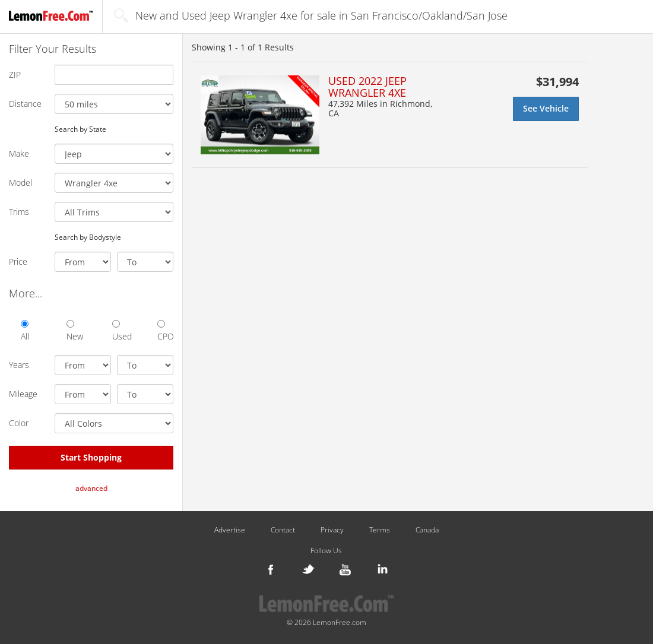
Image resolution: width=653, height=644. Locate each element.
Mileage (23, 394)
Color (19, 423)
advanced (91, 488)
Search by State (80, 129)
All (25, 331)
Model (20, 183)
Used (120, 331)
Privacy (332, 530)
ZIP (15, 74)
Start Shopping (91, 457)
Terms (380, 530)
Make (19, 153)
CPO (165, 331)
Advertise (230, 530)
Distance (25, 104)
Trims (19, 212)
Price (18, 261)
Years (19, 365)
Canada (427, 530)
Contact (283, 530)
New (75, 331)
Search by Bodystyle (88, 237)
